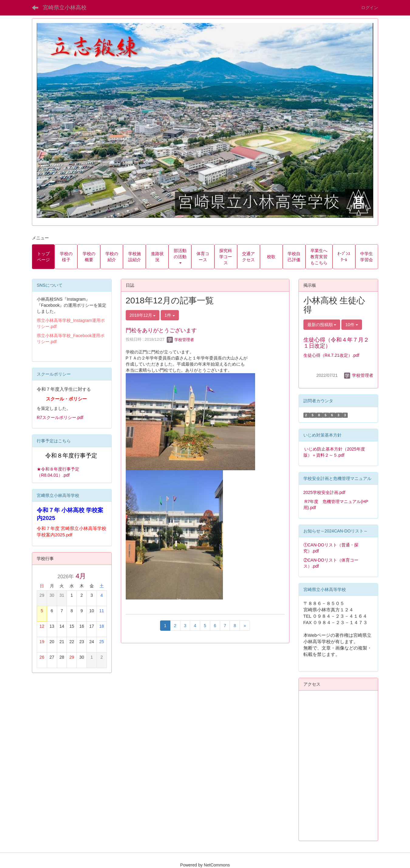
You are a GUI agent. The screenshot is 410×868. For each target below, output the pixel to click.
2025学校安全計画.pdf (325, 492)
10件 (352, 325)
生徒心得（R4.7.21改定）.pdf (331, 355)
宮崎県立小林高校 (65, 8)
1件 (170, 315)
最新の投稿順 (322, 325)
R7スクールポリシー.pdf (60, 417)
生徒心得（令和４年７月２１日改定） (336, 343)
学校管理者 (181, 340)
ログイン (370, 8)
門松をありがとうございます (161, 330)
